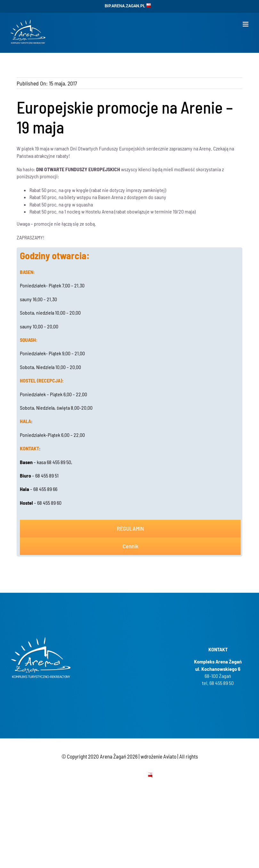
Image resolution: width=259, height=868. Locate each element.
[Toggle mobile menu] (246, 24)
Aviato (170, 756)
